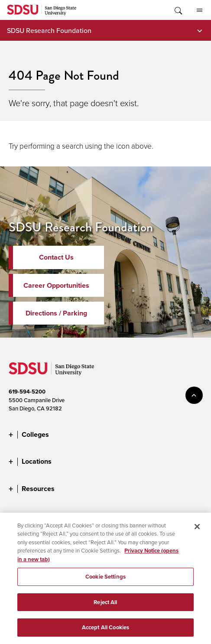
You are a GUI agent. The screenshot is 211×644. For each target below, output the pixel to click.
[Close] (197, 529)
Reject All (105, 605)
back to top (194, 395)
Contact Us (56, 257)
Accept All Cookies (105, 630)
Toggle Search (178, 10)
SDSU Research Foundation (49, 30)
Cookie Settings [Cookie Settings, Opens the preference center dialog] (105, 579)
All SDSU (200, 10)
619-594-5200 (27, 392)
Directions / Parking (56, 313)
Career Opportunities (56, 285)
